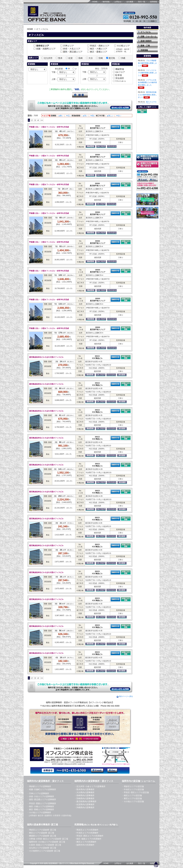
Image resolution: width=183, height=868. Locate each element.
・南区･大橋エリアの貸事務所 (41, 806)
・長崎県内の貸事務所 (84, 795)
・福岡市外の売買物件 (84, 845)
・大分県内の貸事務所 (84, 792)
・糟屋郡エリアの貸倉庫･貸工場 (42, 836)
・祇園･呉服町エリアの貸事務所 (42, 789)
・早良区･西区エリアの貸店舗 (135, 792)
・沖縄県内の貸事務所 (84, 807)
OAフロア (120, 72)
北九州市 (48, 58)
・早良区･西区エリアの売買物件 (89, 836)
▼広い (69, 116)
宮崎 (101, 58)
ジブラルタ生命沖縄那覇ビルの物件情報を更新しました (147, 83)
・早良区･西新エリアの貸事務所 (42, 803)
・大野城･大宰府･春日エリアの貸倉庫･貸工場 (48, 839)
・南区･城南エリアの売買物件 (88, 839)
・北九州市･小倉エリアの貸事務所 (90, 786)
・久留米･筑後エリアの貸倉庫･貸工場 (44, 845)
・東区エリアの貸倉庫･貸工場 (41, 833)
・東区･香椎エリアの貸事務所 (41, 809)
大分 (91, 58)
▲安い (85, 116)
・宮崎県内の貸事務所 (84, 798)
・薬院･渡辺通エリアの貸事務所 (42, 799)
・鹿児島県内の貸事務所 (85, 801)
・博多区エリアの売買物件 (86, 830)
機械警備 (119, 69)
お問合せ (118, 2)
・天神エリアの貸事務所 (38, 793)
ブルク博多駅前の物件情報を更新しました (147, 63)
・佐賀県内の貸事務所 (84, 804)
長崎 (80, 58)
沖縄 (123, 58)
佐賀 (70, 58)
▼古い (119, 116)
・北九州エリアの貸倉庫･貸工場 (42, 848)
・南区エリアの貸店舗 (132, 795)
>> (42, 120)
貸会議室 (119, 78)
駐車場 (118, 75)
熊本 (60, 58)
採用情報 (154, 2)
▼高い (93, 116)
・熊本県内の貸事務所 (84, 789)
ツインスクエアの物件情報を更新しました (147, 73)
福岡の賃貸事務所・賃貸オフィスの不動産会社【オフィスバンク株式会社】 (80, 702)
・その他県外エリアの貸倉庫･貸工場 (44, 851)
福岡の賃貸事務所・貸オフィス (56, 863)
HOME (95, 2)
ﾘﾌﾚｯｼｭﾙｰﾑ (120, 81)
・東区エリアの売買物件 (85, 842)
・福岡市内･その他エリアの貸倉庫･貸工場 (46, 842)
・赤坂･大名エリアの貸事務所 (41, 796)
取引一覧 (142, 2)
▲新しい (110, 116)
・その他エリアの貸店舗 (133, 801)
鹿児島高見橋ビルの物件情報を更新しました (147, 95)
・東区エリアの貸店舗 (132, 798)
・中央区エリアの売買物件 (86, 833)
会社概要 (130, 2)
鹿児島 (112, 58)
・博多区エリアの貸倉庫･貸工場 (42, 830)
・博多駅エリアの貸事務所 (39, 786)
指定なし (34, 69)
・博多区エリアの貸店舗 (133, 786)
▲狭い (61, 116)
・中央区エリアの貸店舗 (133, 789)
